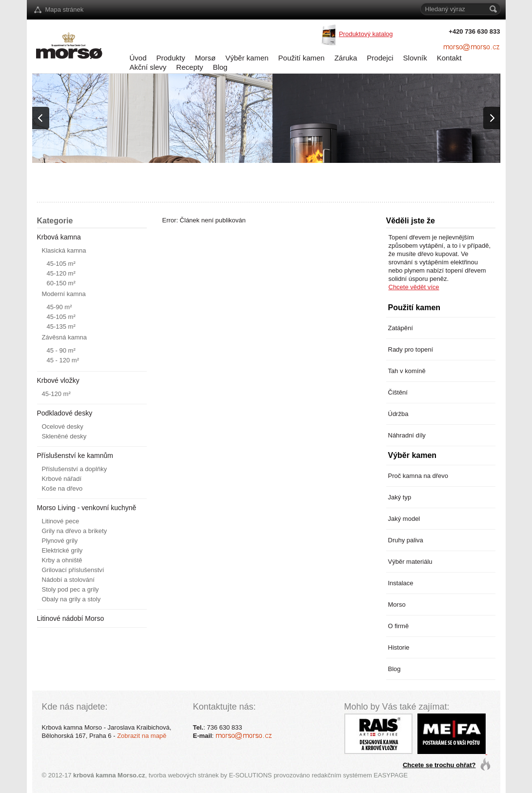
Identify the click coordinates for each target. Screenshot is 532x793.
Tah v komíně (407, 371)
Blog (220, 67)
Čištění (398, 392)
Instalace (401, 583)
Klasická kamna (64, 250)
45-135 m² (61, 327)
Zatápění (401, 328)
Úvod (138, 58)
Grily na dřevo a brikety (75, 531)
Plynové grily (60, 541)
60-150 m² (61, 283)
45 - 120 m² (63, 360)
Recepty (189, 67)
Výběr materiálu (410, 562)
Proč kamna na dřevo (418, 476)
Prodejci (380, 58)
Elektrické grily (62, 550)
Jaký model (404, 519)
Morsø (206, 58)
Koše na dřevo (62, 488)
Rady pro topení (411, 349)
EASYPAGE (391, 775)
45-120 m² (61, 273)
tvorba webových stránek (184, 775)
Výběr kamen (247, 58)
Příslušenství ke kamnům (75, 456)
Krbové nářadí (62, 479)
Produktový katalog (366, 34)
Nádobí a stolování (68, 580)
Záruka (346, 58)
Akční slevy (148, 67)
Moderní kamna (64, 294)
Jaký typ (400, 497)
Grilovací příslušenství (73, 570)
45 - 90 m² (61, 350)
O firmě (399, 626)
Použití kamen (302, 58)
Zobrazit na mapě (142, 736)
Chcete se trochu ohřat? (439, 765)
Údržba (398, 414)
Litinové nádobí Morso (71, 618)
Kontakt (449, 58)
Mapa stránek (65, 10)
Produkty (171, 58)
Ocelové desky (63, 426)
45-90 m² (59, 307)
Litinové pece (61, 521)
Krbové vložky (58, 380)
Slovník (415, 58)
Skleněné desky (64, 436)
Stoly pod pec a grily (70, 589)
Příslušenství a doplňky (75, 469)
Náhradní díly (407, 435)
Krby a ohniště (62, 560)
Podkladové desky (65, 413)
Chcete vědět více (414, 287)
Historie (399, 647)
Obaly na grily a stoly (71, 599)
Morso (397, 605)
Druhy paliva (406, 540)
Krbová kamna (59, 237)
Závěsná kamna (65, 337)
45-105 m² (61, 264)
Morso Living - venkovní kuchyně (87, 508)
